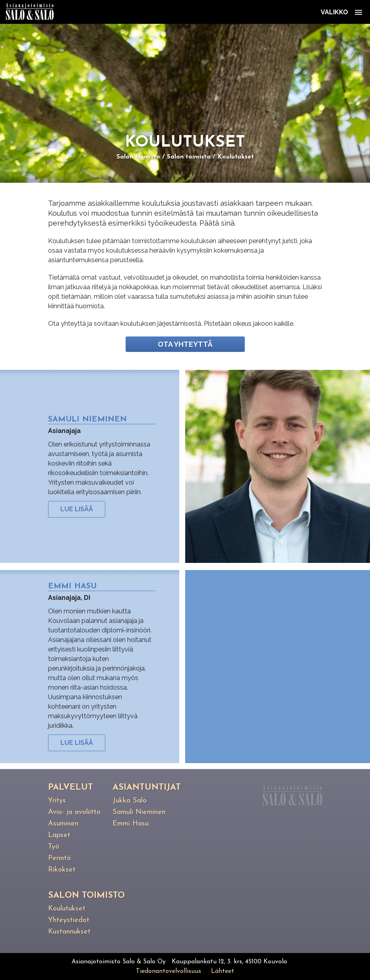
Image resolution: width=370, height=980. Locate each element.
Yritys (57, 801)
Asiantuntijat (147, 788)
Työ (54, 847)
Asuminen (63, 824)
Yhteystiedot (69, 920)
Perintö (59, 858)
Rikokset (62, 870)
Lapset (59, 835)
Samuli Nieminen (139, 812)
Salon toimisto (138, 157)
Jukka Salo (130, 801)
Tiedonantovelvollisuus (169, 971)
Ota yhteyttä (185, 344)
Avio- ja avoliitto (74, 812)
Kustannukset (69, 932)
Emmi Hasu (131, 824)
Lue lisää (77, 509)
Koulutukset (236, 157)
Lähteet (223, 971)
